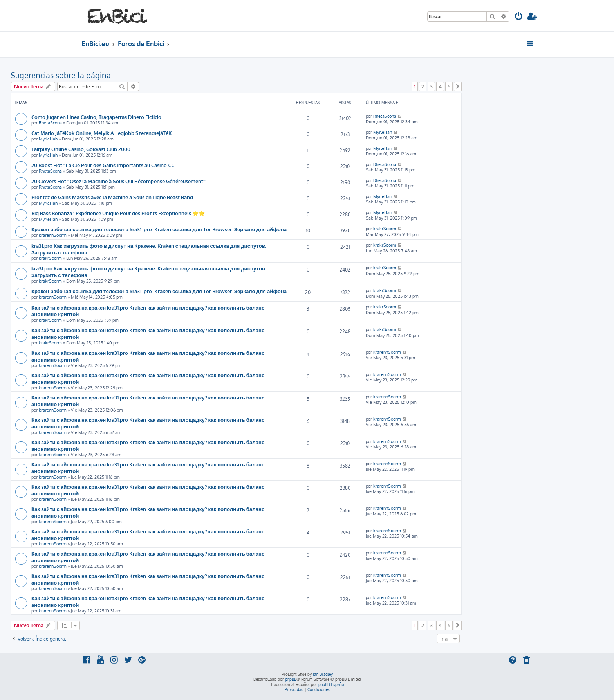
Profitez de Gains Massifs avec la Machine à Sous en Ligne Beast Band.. (113, 197)
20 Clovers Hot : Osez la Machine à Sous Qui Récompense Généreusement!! (118, 181)
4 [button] (440, 86)
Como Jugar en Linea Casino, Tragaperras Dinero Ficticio (96, 117)
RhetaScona (50, 123)
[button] (458, 86)
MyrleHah (48, 139)
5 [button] (449, 86)
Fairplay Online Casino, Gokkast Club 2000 (81, 149)
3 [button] (431, 86)
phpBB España (331, 684)
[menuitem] (519, 17)
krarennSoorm (53, 235)
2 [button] (423, 86)
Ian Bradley (323, 674)
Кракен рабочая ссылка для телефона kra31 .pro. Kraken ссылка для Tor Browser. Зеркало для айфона (159, 229)
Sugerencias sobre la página (61, 75)
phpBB (291, 679)
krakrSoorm (385, 229)
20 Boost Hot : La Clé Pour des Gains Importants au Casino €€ (103, 165)
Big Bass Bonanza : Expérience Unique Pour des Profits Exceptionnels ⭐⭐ (118, 213)
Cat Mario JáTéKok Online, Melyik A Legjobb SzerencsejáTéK (102, 133)
